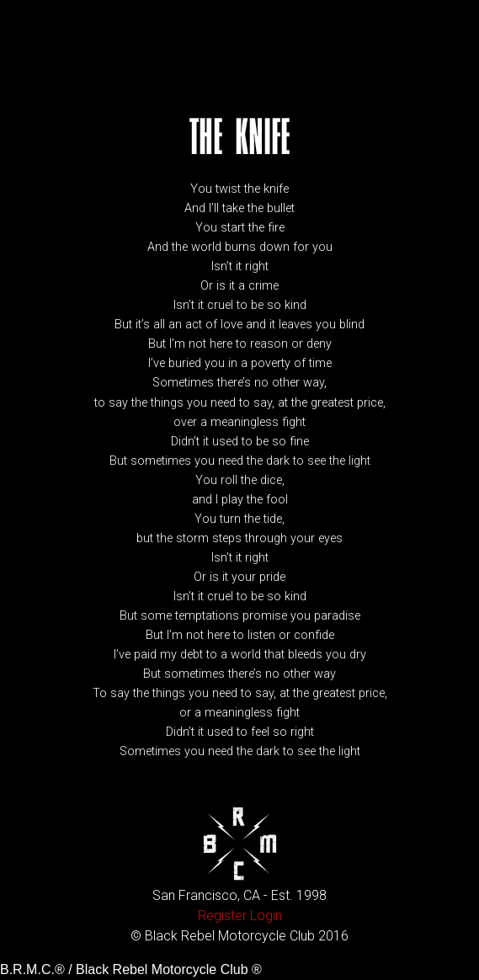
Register (222, 916)
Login (266, 916)
